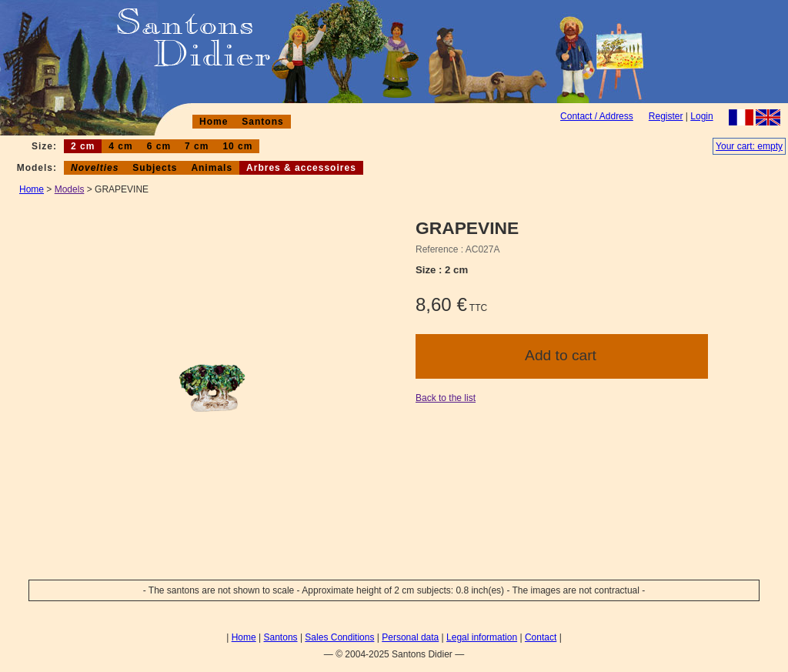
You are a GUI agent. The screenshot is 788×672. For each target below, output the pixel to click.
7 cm (197, 146)
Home (214, 122)
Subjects (155, 168)
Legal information (482, 637)
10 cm (237, 146)
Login (701, 116)
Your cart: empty (749, 146)
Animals (212, 168)
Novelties (95, 168)
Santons (262, 122)
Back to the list (446, 398)
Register (666, 116)
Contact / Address (597, 116)
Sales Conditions (339, 637)
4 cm (120, 146)
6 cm (159, 146)
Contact (541, 637)
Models (70, 189)
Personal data (410, 637)
